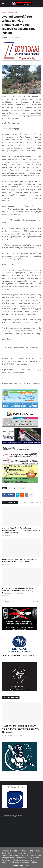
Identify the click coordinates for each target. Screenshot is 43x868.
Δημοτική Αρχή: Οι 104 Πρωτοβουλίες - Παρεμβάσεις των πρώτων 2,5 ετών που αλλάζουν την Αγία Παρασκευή (21, 530)
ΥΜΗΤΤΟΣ (21, 488)
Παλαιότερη (36, 602)
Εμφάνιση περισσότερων (33, 502)
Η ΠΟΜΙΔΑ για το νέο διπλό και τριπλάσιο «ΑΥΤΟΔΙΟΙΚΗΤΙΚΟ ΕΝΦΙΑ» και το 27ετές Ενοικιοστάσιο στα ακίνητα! (18, 591)
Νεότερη (6, 602)
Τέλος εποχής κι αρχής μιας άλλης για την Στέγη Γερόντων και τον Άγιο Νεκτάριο (21, 729)
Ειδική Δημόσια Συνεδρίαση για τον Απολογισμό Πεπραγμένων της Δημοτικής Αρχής (21, 560)
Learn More (18, 866)
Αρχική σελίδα (7, 12)
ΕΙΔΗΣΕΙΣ (15, 12)
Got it (28, 866)
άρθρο (15, 116)
